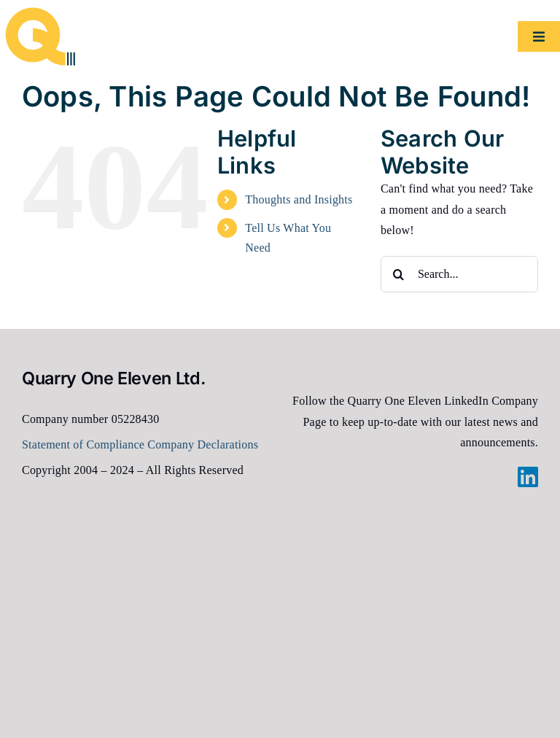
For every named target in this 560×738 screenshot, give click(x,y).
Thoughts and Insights (299, 199)
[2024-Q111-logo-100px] (40, 13)
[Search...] (459, 274)
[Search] (399, 274)
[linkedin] (528, 477)
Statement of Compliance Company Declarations (140, 444)
